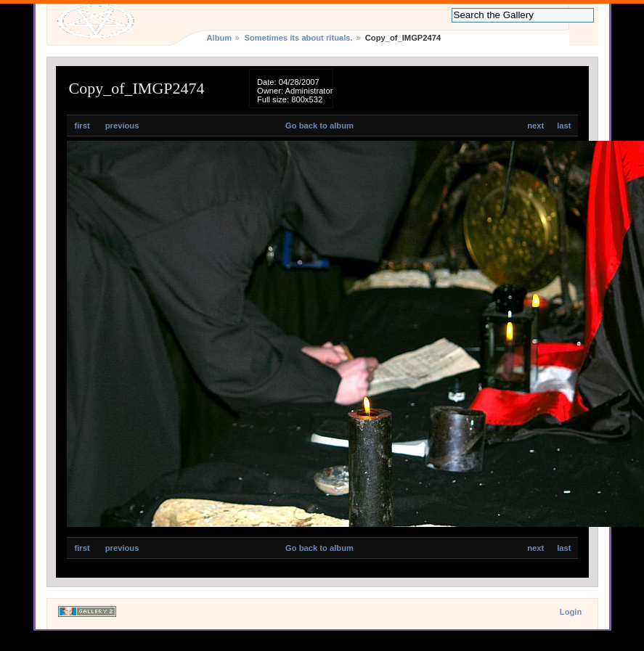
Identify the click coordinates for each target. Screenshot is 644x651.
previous (122, 126)
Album (220, 38)
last (564, 126)
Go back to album (319, 126)
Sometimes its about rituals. (298, 38)
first (82, 126)
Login (571, 612)
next (535, 126)
